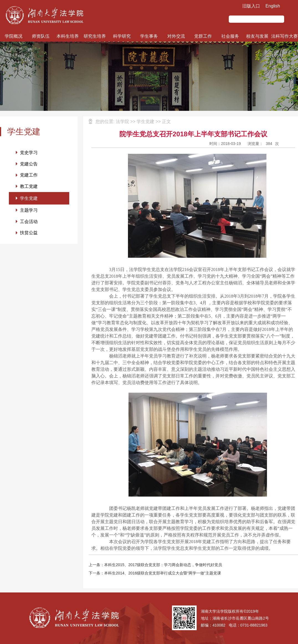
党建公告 (29, 164)
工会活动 (29, 222)
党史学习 (29, 153)
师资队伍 (41, 36)
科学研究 (122, 36)
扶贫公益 (29, 233)
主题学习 (29, 211)
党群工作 (203, 36)
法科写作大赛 (284, 36)
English (273, 6)
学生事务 (149, 36)
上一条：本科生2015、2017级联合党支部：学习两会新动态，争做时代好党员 (155, 565)
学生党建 (29, 199)
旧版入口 (251, 6)
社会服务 (230, 36)
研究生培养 (95, 36)
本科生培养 (68, 36)
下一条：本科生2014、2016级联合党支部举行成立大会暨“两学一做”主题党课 (155, 573)
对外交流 (176, 36)
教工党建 (29, 187)
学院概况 (14, 36)
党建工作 (29, 175)
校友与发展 (257, 36)
